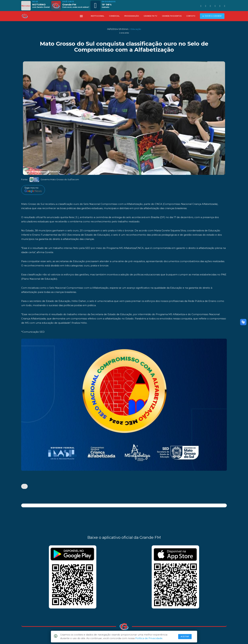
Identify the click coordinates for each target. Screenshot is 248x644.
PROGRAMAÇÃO (132, 16)
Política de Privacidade (149, 638)
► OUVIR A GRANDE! (212, 16)
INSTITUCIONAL (98, 16)
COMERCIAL (114, 16)
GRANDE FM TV (150, 16)
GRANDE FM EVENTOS (172, 16)
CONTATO (191, 16)
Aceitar (185, 637)
